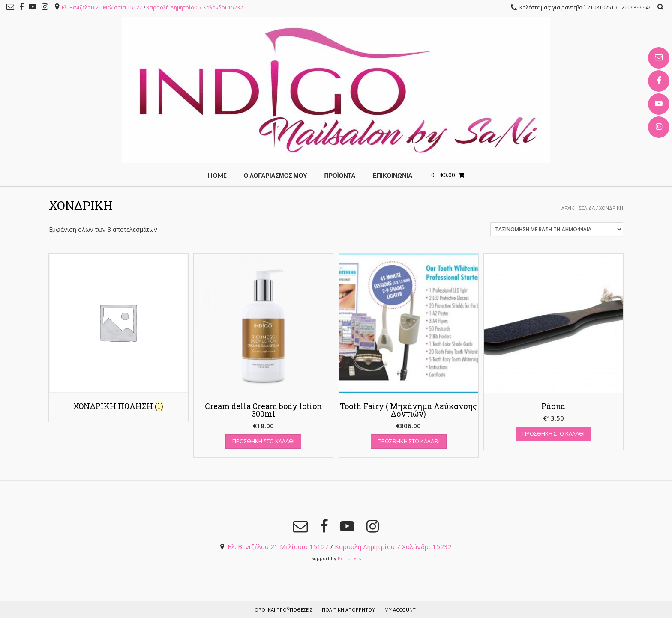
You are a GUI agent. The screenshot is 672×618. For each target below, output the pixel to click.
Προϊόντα (340, 175)
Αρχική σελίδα (578, 208)
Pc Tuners (349, 558)
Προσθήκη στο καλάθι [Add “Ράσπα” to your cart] (553, 433)
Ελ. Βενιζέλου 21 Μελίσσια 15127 (102, 7)
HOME (217, 175)
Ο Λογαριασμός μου (276, 175)
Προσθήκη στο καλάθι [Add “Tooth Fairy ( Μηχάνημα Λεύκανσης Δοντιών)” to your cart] (409, 441)
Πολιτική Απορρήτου (348, 610)
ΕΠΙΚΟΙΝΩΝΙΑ (392, 175)
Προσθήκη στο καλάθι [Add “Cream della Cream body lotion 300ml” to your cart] (263, 441)
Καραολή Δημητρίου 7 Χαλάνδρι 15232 (195, 7)
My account (400, 610)
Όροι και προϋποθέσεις (283, 610)
